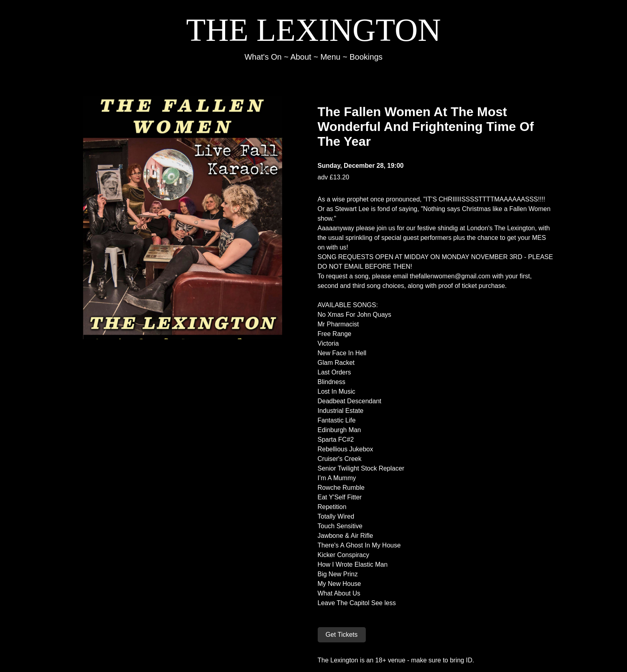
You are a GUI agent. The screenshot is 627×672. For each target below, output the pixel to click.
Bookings (366, 57)
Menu (331, 57)
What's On (263, 57)
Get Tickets (342, 635)
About (301, 57)
